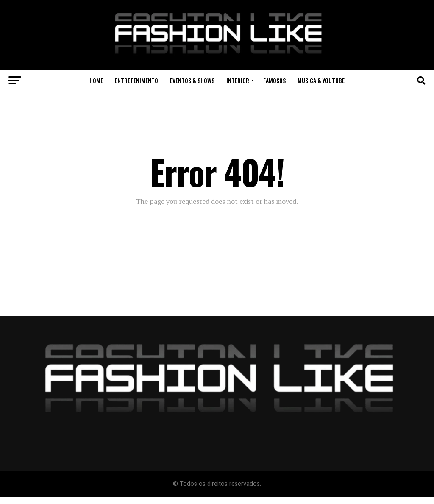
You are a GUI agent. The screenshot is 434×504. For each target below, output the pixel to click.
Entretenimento (136, 80)
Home (96, 80)
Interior (238, 80)
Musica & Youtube (321, 80)
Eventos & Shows (192, 80)
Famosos (274, 80)
